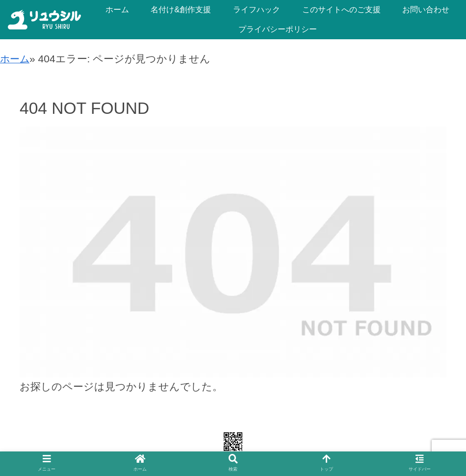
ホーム (16, 59)
